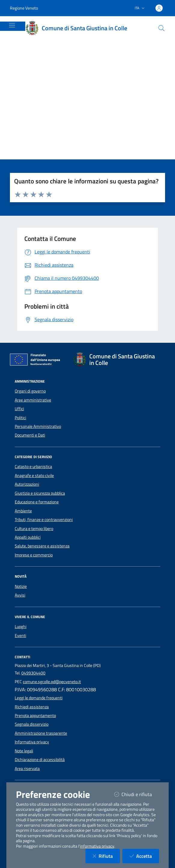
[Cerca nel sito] (161, 28)
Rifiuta (106, 856)
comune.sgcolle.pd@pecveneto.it (52, 682)
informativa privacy (97, 846)
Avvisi (20, 595)
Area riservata (27, 769)
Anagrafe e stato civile (34, 475)
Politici (20, 418)
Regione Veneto (24, 8)
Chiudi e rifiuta (137, 794)
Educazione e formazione (37, 502)
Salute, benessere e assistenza (42, 546)
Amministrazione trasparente (41, 733)
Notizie (21, 586)
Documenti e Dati (30, 435)
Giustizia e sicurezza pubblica (40, 493)
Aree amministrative (33, 400)
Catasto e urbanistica (33, 467)
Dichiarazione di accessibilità (40, 760)
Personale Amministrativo (38, 426)
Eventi (20, 635)
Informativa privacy (32, 742)
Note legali (24, 751)
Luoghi (21, 627)
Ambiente (23, 511)
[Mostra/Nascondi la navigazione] (12, 25)
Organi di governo (30, 391)
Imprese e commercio (34, 555)
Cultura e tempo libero (34, 529)
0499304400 (33, 673)
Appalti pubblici (28, 537)
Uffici (19, 409)
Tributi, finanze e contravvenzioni (44, 520)
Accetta (144, 856)
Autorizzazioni (27, 484)
